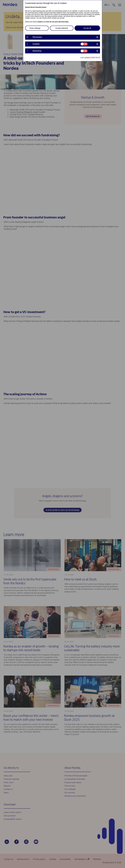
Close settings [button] (35, 28)
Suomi (44, 7)
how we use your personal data (57, 22)
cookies (40, 22)
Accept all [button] (87, 28)
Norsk (33, 7)
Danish (28, 7)
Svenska (38, 7)
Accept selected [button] (62, 28)
